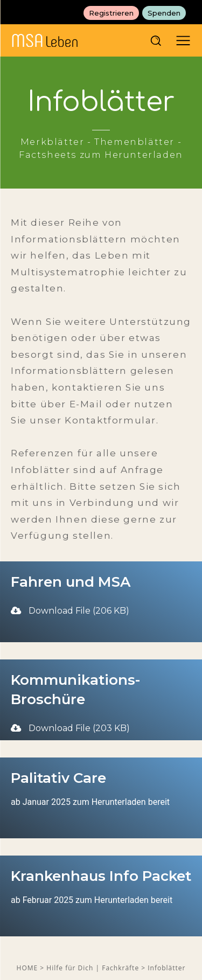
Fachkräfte (121, 968)
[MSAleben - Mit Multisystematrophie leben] (80, 41)
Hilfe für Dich (71, 968)
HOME (27, 968)
